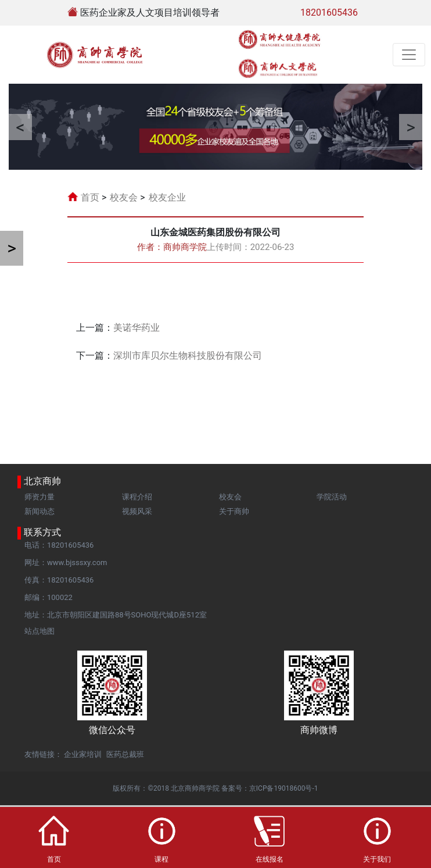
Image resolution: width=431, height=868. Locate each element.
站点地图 (39, 631)
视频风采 (137, 511)
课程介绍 (137, 497)
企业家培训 (83, 754)
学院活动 (332, 497)
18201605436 (329, 12)
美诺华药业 (137, 328)
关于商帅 (234, 511)
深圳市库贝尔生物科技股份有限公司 (188, 356)
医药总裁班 (125, 754)
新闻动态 (39, 511)
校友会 (124, 197)
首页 (90, 197)
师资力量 (39, 497)
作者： (172, 247)
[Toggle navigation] (409, 55)
